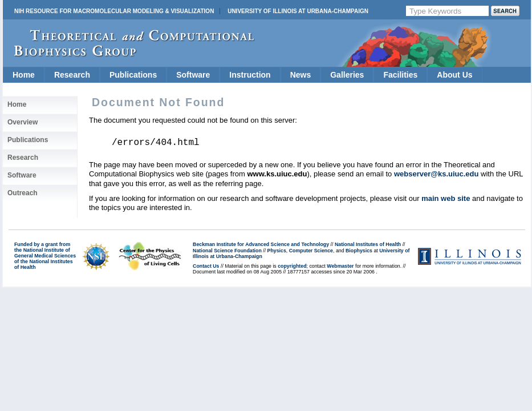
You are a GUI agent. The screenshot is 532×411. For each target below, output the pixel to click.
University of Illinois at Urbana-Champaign (298, 11)
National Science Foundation (227, 251)
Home (24, 75)
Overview (23, 122)
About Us (454, 75)
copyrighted (292, 266)
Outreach (23, 193)
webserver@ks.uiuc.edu (436, 174)
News (301, 75)
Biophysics (359, 251)
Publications (133, 75)
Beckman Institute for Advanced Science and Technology (261, 244)
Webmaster (340, 266)
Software (193, 75)
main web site (446, 198)
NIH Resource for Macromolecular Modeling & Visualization (114, 11)
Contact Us (206, 266)
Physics (277, 251)
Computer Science (311, 251)
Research (72, 75)
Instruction (250, 75)
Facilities (400, 75)
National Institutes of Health (368, 244)
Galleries (347, 75)
